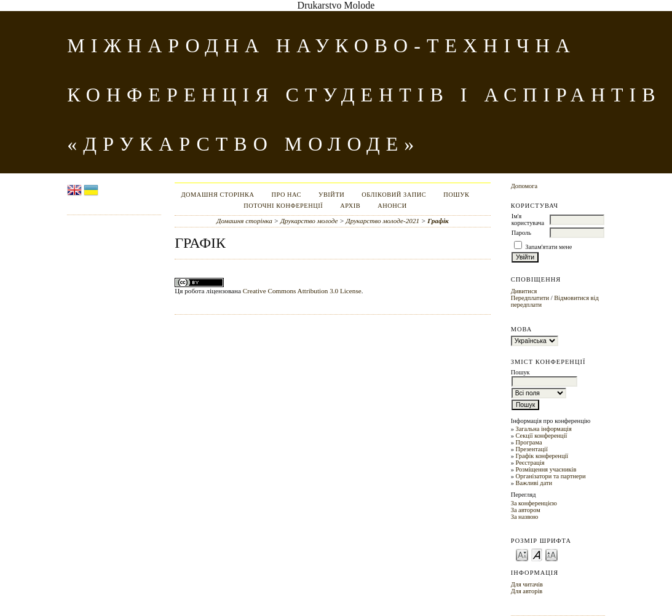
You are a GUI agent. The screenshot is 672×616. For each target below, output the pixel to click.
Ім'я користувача (528, 219)
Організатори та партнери (550, 476)
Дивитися (524, 291)
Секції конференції (541, 436)
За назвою (525, 517)
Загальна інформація (543, 429)
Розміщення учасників (546, 469)
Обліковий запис (394, 195)
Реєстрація (530, 463)
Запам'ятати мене (548, 247)
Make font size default (537, 554)
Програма (528, 442)
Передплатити (530, 298)
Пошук (456, 195)
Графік (438, 221)
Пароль (521, 233)
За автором (526, 510)
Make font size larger (551, 554)
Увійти (331, 195)
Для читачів (527, 584)
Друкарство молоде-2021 (383, 221)
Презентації (531, 449)
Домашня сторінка (217, 195)
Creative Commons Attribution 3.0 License (302, 291)
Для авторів (527, 591)
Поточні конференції (283, 206)
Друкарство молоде (309, 221)
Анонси (392, 206)
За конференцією (534, 503)
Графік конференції (542, 456)
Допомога (524, 186)
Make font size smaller (522, 554)
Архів (350, 206)
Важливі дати (534, 483)
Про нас (286, 195)
